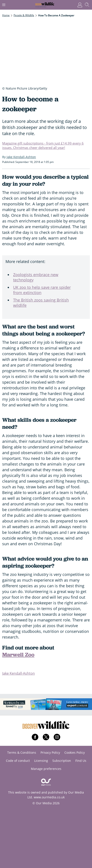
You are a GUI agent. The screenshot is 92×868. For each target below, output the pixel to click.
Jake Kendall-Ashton (19, 673)
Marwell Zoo (18, 655)
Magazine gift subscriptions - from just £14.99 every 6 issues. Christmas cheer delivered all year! (43, 145)
